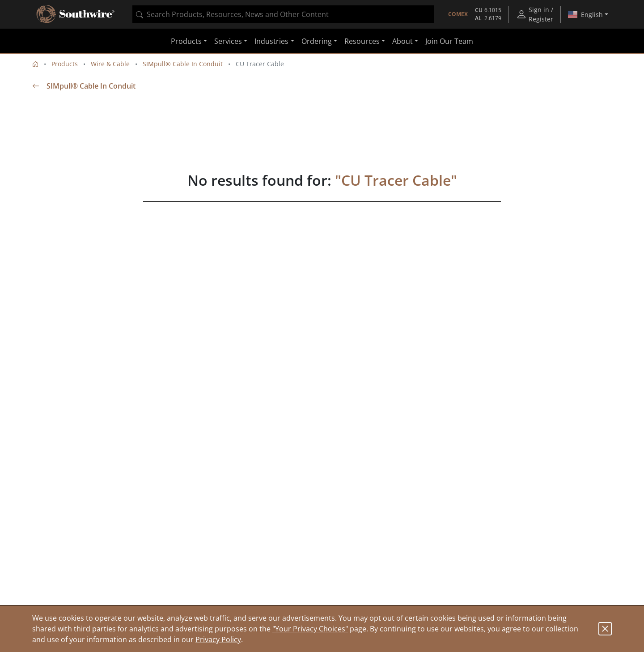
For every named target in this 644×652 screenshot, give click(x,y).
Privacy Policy (218, 639)
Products (65, 64)
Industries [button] (271, 41)
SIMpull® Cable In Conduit (183, 64)
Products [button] (186, 41)
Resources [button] (362, 41)
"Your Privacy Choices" (310, 629)
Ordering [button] (317, 41)
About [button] (402, 41)
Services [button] (228, 41)
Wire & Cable (110, 64)
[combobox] (283, 14)
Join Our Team (449, 41)
